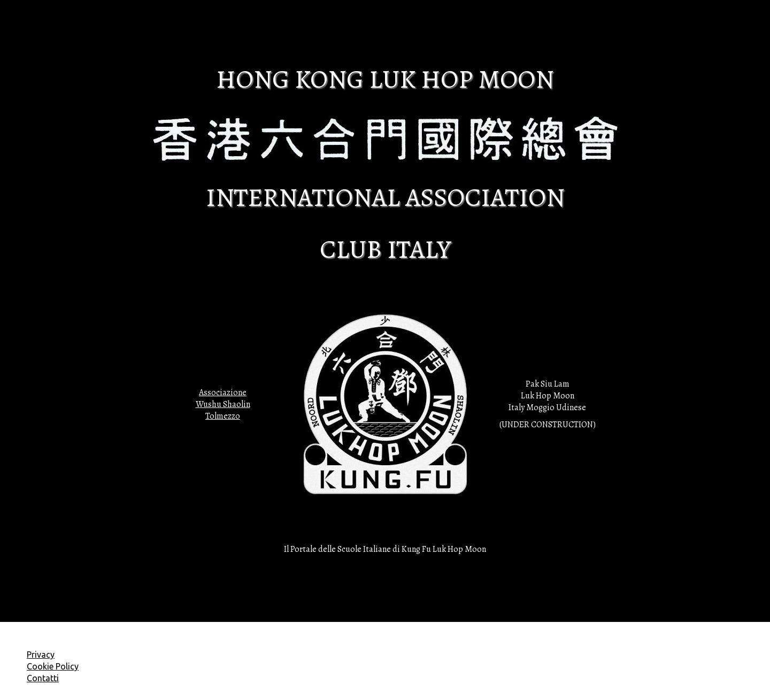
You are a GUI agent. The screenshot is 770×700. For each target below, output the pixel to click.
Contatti (43, 678)
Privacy (41, 655)
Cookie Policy (53, 666)
